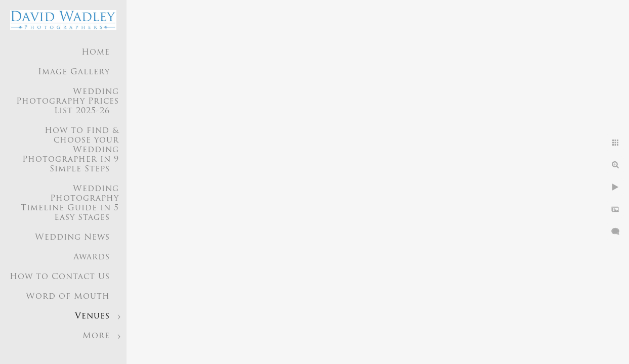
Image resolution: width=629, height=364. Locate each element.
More (96, 336)
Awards (92, 257)
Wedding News (72, 238)
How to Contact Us (60, 277)
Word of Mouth (68, 297)
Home (96, 53)
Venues (92, 316)
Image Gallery (74, 72)
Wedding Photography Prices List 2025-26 (68, 102)
